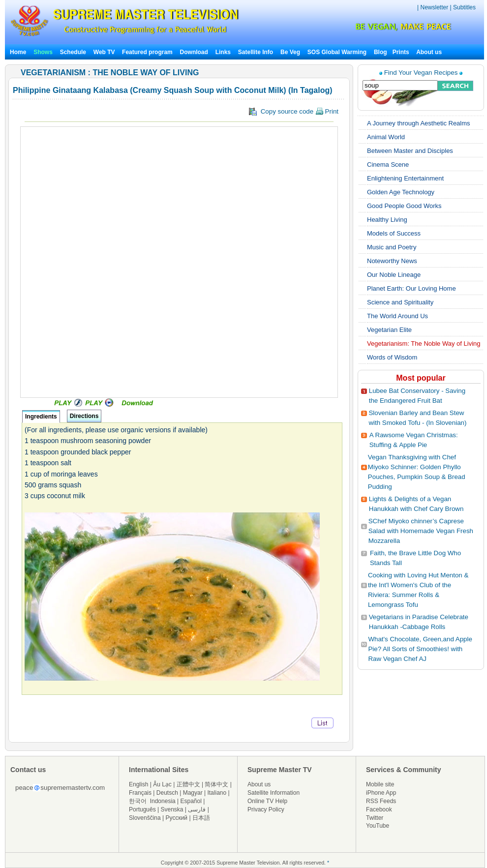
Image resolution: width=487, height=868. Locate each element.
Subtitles (464, 7)
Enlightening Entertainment (405, 178)
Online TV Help (267, 801)
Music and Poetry (392, 247)
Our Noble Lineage (394, 275)
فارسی (197, 809)
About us (429, 52)
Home (18, 52)
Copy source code (294, 112)
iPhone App (381, 793)
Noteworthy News (392, 261)
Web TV (105, 52)
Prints (402, 52)
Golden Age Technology (401, 192)
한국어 (138, 801)
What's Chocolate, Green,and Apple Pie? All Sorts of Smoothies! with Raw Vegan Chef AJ (420, 649)
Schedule (73, 52)
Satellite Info (256, 52)
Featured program (147, 52)
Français (140, 793)
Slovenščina (145, 818)
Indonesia (163, 801)
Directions (84, 416)
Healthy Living (387, 220)
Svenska (172, 809)
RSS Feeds (381, 801)
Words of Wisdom (392, 357)
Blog (380, 52)
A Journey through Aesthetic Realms (419, 123)
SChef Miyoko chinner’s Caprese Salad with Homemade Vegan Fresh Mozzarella (421, 531)
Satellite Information (274, 793)
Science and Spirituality (400, 302)
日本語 (201, 818)
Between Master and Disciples (410, 151)
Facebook (379, 809)
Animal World (386, 137)
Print (327, 111)
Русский (177, 818)
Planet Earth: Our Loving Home (411, 288)
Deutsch (167, 793)
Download (194, 52)
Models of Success (394, 233)
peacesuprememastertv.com (60, 788)
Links (223, 52)
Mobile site (380, 784)
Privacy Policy (266, 809)
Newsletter (434, 7)
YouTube (378, 826)
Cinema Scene (388, 165)
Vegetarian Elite (389, 330)
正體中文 (188, 784)
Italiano (217, 793)
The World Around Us (397, 316)
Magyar (193, 793)
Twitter (375, 818)
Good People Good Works (404, 206)
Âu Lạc (162, 784)
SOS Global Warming (337, 52)
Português (142, 809)
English (138, 784)
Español (191, 801)
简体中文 (216, 784)
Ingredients (41, 417)
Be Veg (290, 52)
